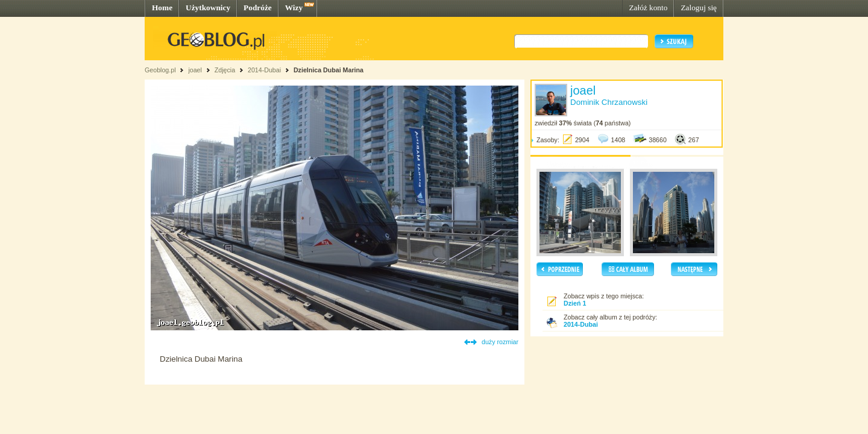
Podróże (258, 8)
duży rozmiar (500, 342)
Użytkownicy (208, 8)
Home (162, 8)
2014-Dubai (264, 70)
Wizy (294, 8)
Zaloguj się (699, 8)
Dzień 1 (575, 303)
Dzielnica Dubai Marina (329, 70)
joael (195, 70)
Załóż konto (648, 8)
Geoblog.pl (160, 70)
